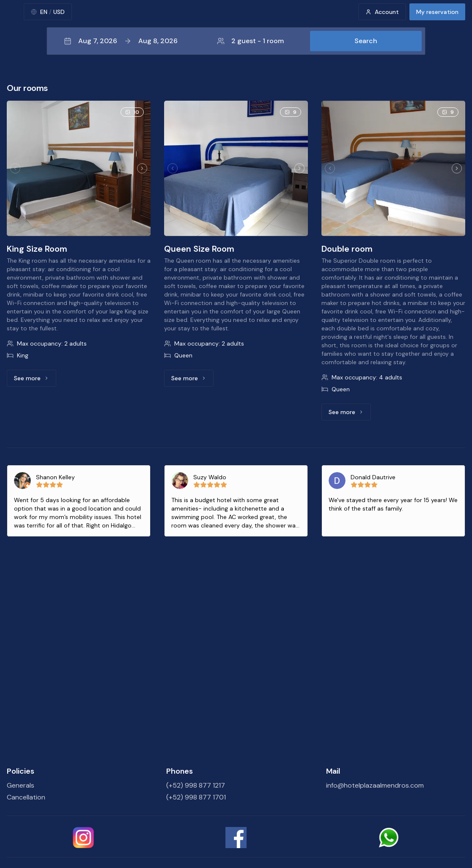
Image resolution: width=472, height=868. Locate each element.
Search (366, 41)
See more (35, 380)
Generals (21, 785)
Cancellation (26, 797)
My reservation (437, 12)
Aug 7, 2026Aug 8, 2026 (121, 41)
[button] (236, 41)
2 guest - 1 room (250, 41)
